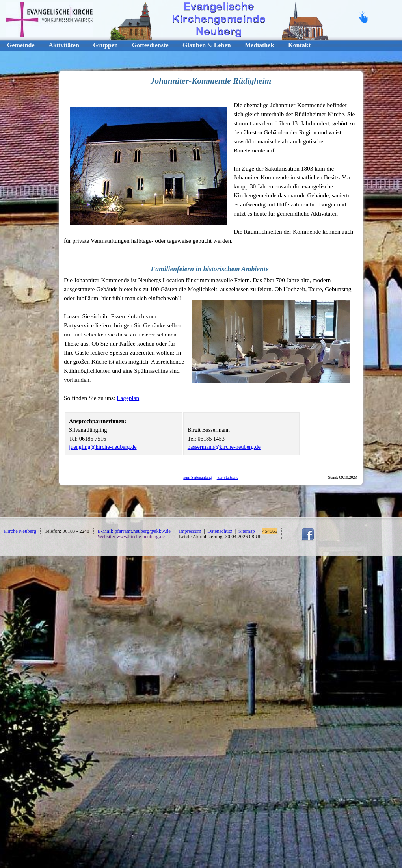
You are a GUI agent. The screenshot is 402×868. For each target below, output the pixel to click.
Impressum (190, 531)
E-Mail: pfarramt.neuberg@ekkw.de (134, 531)
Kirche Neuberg (20, 531)
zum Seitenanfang (197, 477)
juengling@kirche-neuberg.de (103, 447)
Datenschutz (220, 531)
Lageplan (128, 398)
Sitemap (247, 531)
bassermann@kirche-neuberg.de (224, 447)
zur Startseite (228, 477)
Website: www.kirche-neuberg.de (131, 537)
